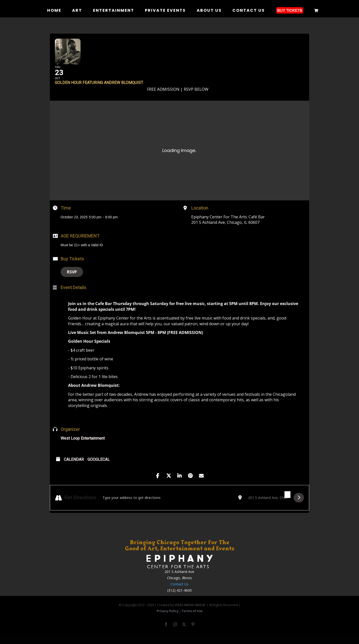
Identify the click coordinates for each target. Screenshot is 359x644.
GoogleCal (99, 467)
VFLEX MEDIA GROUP (190, 613)
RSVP (72, 280)
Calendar (74, 467)
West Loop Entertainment (83, 446)
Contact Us (179, 592)
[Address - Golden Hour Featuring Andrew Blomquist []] (167, 505)
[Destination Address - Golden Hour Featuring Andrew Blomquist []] (268, 505)
